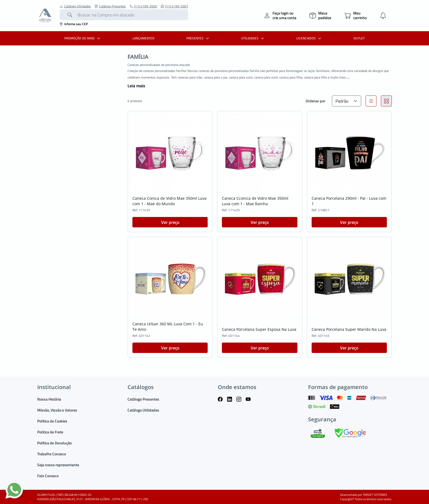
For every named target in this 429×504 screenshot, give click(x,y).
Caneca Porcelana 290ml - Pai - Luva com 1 (349, 201)
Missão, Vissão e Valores (57, 410)
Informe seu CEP (74, 24)
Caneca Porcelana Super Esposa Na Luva (259, 329)
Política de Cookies (52, 421)
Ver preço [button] (170, 222)
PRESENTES (198, 38)
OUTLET (359, 38)
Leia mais (136, 86)
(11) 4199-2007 (175, 6)
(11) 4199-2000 (143, 6)
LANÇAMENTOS (144, 38)
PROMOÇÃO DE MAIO (83, 38)
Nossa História (49, 399)
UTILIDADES (253, 38)
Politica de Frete (50, 432)
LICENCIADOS (309, 38)
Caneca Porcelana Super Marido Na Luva (349, 329)
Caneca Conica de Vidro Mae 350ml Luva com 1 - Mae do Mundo (169, 201)
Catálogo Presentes (110, 6)
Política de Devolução (54, 443)
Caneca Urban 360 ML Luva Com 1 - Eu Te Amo (168, 327)
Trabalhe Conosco (52, 454)
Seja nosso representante (58, 465)
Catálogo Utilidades (75, 6)
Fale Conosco (48, 476)
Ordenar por (315, 101)
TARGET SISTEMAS (375, 495)
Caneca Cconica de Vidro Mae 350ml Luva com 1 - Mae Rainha (255, 201)
